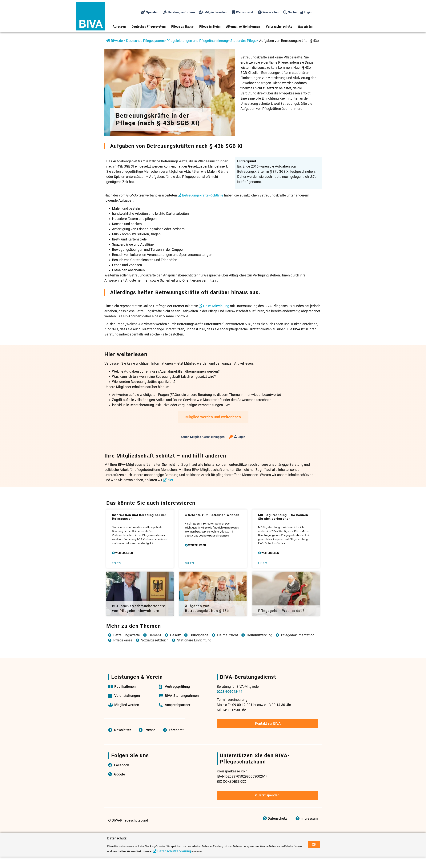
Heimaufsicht (228, 635)
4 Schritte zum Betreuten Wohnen (212, 515)
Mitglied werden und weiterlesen (213, 417)
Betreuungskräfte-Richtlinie (203, 195)
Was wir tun (305, 26)
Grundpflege (199, 635)
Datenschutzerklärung (174, 851)
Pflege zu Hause (182, 26)
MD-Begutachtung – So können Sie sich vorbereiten (283, 517)
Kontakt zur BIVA (268, 723)
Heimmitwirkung (259, 635)
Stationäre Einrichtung (194, 640)
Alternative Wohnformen (243, 26)
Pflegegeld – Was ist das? (281, 611)
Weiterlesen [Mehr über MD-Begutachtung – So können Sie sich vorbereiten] (270, 553)
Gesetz (175, 635)
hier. (171, 480)
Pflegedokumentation (298, 635)
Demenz (155, 635)
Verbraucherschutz (279, 26)
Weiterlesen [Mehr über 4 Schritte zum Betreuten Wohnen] (197, 545)
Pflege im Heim (210, 26)
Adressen (119, 26)
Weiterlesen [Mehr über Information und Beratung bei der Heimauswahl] (124, 553)
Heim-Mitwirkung (216, 306)
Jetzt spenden (267, 795)
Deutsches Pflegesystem (149, 26)
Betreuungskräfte (127, 635)
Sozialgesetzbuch (155, 640)
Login (306, 12)
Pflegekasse (123, 640)
